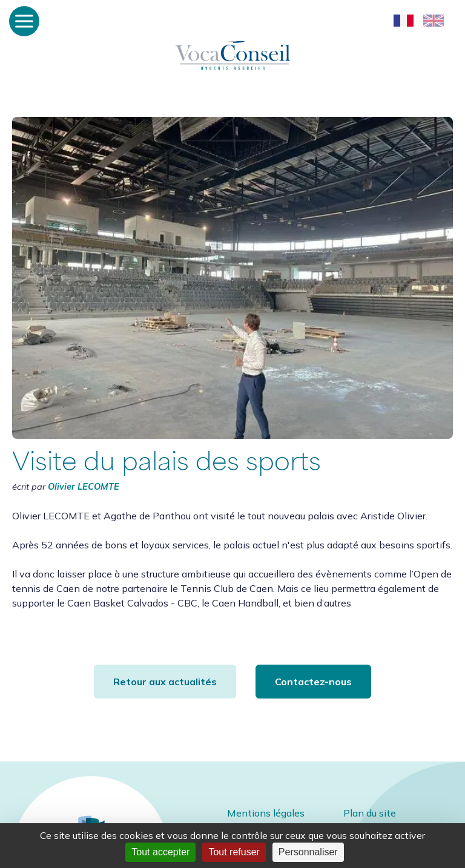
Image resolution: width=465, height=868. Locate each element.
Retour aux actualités (165, 682)
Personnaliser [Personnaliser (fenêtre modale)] (308, 852)
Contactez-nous (313, 682)
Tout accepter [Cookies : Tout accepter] (160, 852)
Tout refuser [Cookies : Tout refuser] (234, 852)
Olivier (84, 487)
